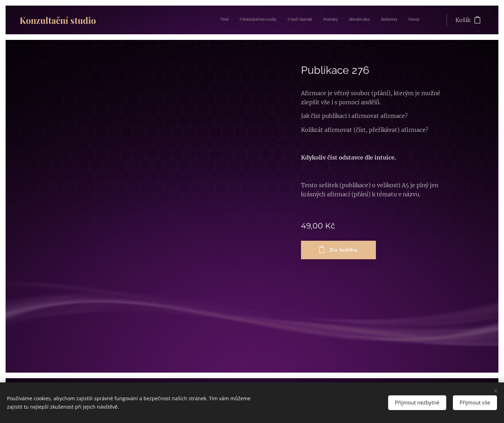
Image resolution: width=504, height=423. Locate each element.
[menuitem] (358, 20)
